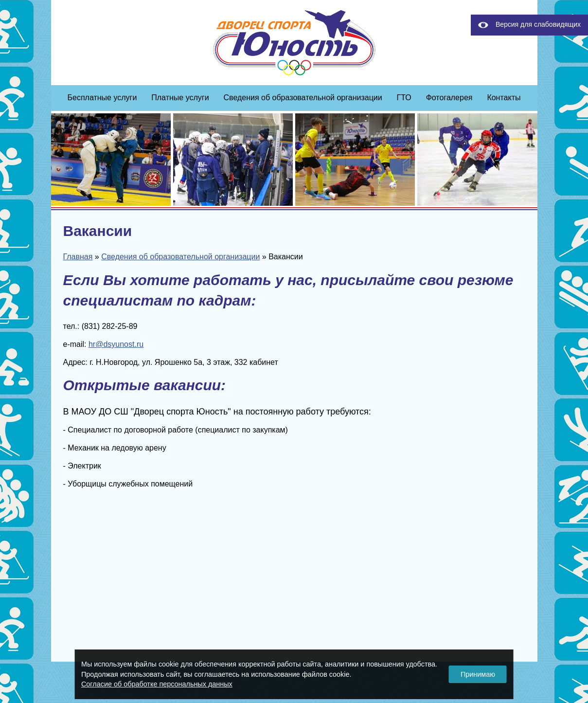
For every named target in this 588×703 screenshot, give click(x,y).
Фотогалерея (449, 98)
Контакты (504, 98)
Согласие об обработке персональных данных (157, 684)
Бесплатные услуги (102, 98)
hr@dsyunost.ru (116, 344)
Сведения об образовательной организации (303, 98)
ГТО (404, 98)
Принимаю (478, 674)
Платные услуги (180, 98)
